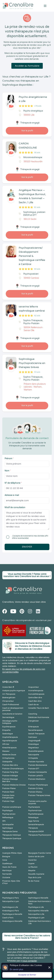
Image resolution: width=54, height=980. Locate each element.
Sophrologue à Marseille (38, 898)
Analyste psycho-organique (14, 691)
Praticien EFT (34, 769)
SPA (4, 821)
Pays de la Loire (35, 878)
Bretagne (6, 857)
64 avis (37, 269)
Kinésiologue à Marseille (12, 921)
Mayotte (32, 871)
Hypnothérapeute (10, 741)
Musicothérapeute (36, 751)
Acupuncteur (34, 687)
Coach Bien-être (35, 701)
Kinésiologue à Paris (11, 911)
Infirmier (6, 744)
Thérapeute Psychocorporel (40, 835)
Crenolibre (8, 602)
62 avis (37, 316)
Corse (5, 860)
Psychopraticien (9, 814)
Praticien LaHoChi (36, 776)
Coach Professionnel (11, 705)
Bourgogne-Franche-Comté (40, 853)
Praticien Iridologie (10, 776)
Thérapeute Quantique (12, 839)
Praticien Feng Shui (10, 772)
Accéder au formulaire (27, 66)
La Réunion (33, 867)
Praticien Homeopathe (38, 772)
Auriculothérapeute (36, 694)
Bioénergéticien (9, 698)
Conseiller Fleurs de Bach (39, 708)
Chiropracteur (8, 701)
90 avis (37, 153)
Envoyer (27, 547)
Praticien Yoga (8, 801)
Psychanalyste (34, 807)
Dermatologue (8, 717)
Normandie (7, 874)
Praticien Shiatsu (35, 792)
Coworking (33, 714)
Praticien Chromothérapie (13, 769)
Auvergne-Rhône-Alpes (12, 853)
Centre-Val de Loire (36, 857)
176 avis (38, 106)
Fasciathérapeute (35, 730)
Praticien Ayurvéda (36, 762)
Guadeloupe (7, 864)
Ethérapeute (33, 727)
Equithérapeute (9, 727)
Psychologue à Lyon (36, 918)
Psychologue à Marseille (12, 914)
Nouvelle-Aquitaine (36, 874)
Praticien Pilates (9, 788)
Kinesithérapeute (9, 748)
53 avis (37, 372)
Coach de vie (33, 705)
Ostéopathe (7, 762)
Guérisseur (33, 737)
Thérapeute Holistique (12, 835)
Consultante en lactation (12, 714)
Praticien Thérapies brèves (39, 795)
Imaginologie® (34, 741)
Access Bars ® (8, 687)
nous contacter (30, 961)
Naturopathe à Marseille (38, 911)
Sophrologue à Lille (10, 907)
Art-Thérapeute (9, 694)
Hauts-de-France (9, 867)
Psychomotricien (35, 811)
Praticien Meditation (37, 779)
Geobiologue (8, 734)
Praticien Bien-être (10, 765)
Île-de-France (34, 881)
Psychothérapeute (36, 814)
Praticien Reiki (8, 792)
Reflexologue (8, 818)
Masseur (6, 751)
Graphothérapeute (10, 737)
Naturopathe (34, 755)
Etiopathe (6, 730)
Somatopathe (8, 825)
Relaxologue (33, 818)
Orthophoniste (8, 758)
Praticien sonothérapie (12, 807)
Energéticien (33, 721)
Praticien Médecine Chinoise (14, 785)
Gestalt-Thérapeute (36, 734)
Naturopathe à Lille (36, 914)
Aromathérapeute (36, 691)
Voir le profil (27, 131)
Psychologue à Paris (11, 898)
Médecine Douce (9, 755)
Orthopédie (33, 758)
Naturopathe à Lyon (11, 901)
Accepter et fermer (27, 975)
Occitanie (6, 878)
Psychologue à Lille (36, 907)
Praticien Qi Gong (35, 788)
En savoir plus (16, 969)
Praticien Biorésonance (38, 765)
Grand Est (32, 860)
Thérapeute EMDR (36, 832)
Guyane (31, 864)
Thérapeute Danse (10, 832)
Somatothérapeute (36, 825)
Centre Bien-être (35, 698)
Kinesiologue (33, 744)
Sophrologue (8, 828)
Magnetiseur (34, 748)
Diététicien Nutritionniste (39, 717)
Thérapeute (33, 828)
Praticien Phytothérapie (38, 785)
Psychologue (7, 811)
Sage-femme (34, 821)
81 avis (37, 207)
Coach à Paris (8, 918)
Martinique (7, 871)
